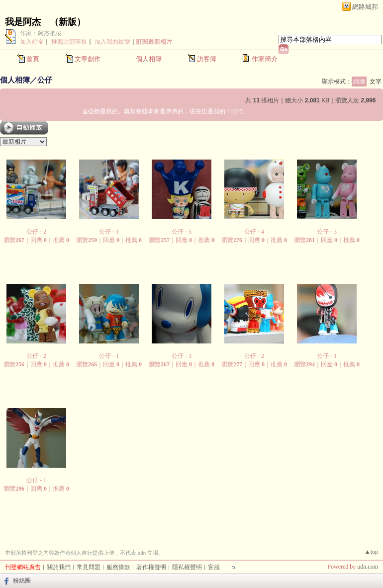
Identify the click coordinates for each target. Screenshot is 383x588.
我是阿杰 (23, 22)
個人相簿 (149, 59)
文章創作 (88, 59)
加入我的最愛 (112, 42)
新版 (68, 22)
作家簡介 (265, 59)
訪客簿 (207, 59)
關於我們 (59, 567)
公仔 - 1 (109, 232)
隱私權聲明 (187, 567)
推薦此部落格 (69, 42)
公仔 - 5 (182, 232)
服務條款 (118, 567)
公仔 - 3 (327, 232)
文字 (376, 82)
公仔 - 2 (36, 232)
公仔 (45, 80)
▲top (371, 552)
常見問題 (89, 567)
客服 (214, 567)
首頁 (33, 59)
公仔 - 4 (254, 232)
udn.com (368, 567)
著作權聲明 (151, 567)
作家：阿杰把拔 (41, 33)
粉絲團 (22, 581)
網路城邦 (365, 7)
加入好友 (32, 42)
